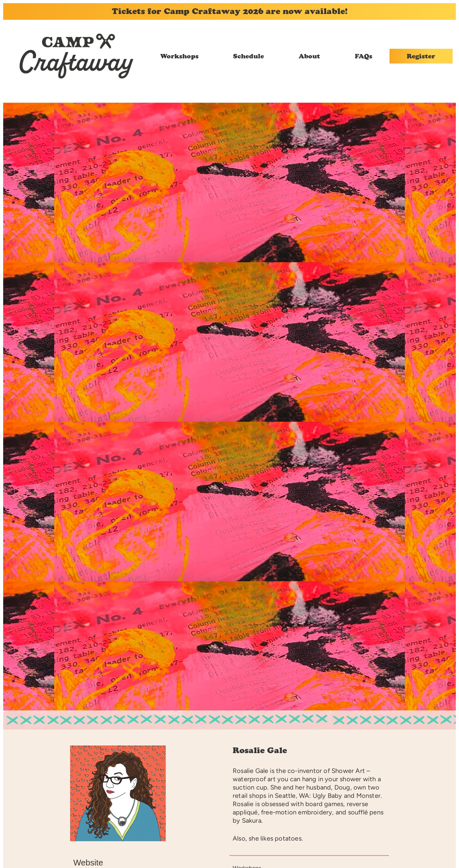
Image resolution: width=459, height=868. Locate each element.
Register (421, 56)
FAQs (364, 56)
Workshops (179, 56)
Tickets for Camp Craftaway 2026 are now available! (230, 11)
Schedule (248, 56)
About (309, 56)
